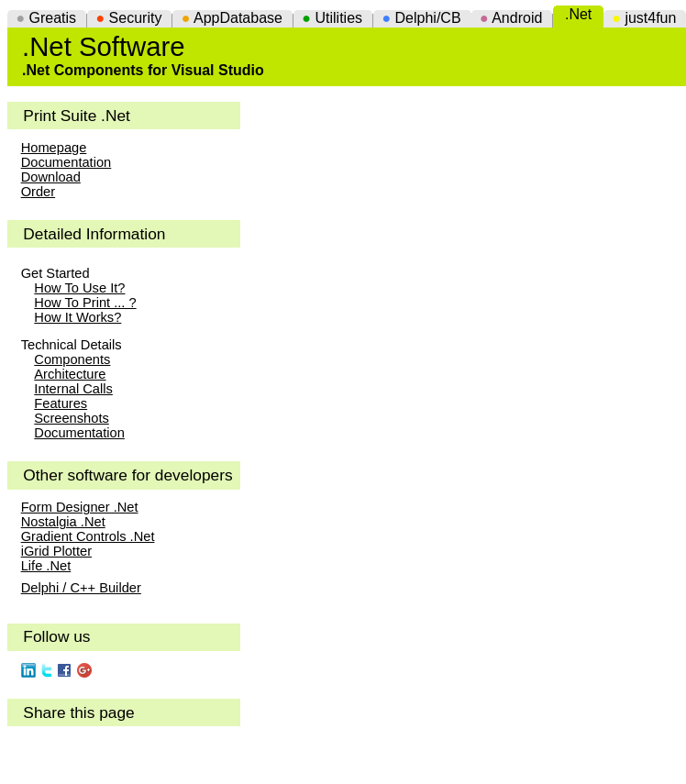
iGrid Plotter (56, 551)
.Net (578, 14)
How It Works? (77, 317)
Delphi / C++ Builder (81, 588)
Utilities (338, 18)
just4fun (650, 18)
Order (38, 192)
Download (51, 177)
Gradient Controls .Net (88, 536)
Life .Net (46, 566)
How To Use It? (79, 288)
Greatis (53, 18)
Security (136, 18)
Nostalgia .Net (63, 522)
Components (72, 359)
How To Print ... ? (85, 303)
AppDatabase (238, 18)
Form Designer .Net (80, 507)
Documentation (66, 162)
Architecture (70, 374)
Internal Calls (73, 389)
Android (517, 18)
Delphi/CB (428, 18)
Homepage (54, 148)
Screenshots (71, 418)
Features (61, 403)
